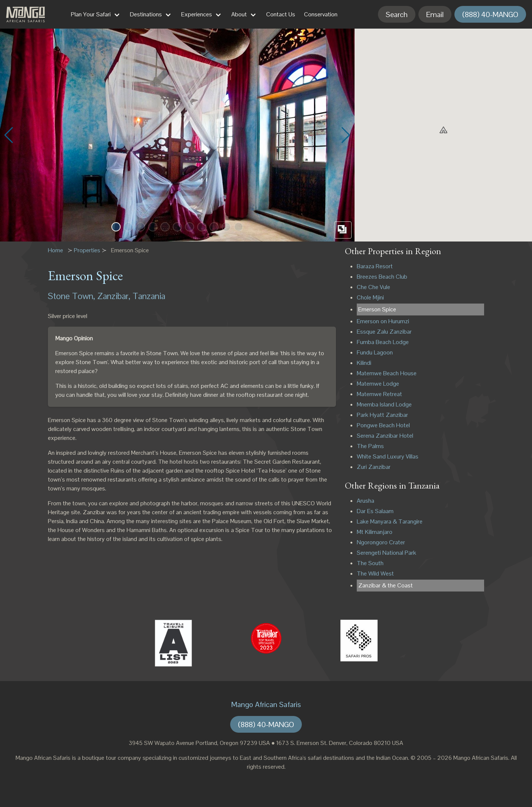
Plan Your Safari (91, 14)
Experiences (197, 14)
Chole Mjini (370, 297)
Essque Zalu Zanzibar (384, 332)
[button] (116, 227)
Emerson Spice (377, 309)
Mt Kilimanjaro (375, 532)
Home (56, 250)
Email (435, 14)
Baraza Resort (375, 266)
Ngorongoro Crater (381, 542)
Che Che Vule (373, 287)
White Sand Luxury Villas (388, 456)
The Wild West (375, 573)
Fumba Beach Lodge (383, 342)
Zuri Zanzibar (374, 467)
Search (397, 14)
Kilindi (364, 363)
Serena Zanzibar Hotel (385, 436)
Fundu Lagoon (375, 352)
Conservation (321, 14)
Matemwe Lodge (378, 384)
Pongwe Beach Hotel (383, 425)
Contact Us (281, 14)
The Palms (370, 446)
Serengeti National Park (386, 553)
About (239, 14)
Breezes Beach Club (382, 277)
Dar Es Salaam (375, 511)
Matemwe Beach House (387, 373)
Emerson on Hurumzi (383, 321)
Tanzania (149, 296)
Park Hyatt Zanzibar (382, 415)
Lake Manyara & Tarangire (390, 521)
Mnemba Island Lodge (384, 404)
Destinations (146, 14)
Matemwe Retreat (379, 394)
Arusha (365, 501)
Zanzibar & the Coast (386, 585)
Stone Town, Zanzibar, (89, 296)
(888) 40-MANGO (490, 14)
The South (370, 563)
